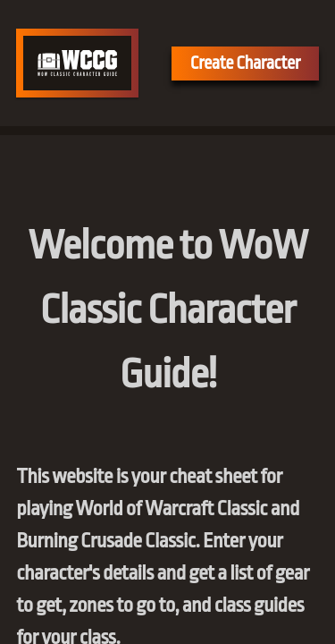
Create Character (245, 64)
